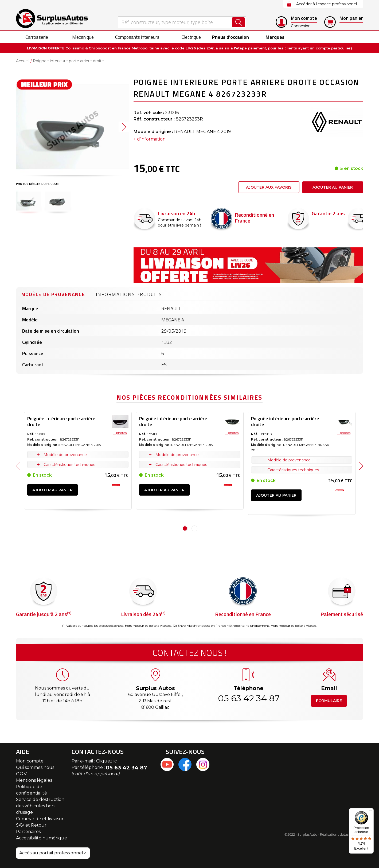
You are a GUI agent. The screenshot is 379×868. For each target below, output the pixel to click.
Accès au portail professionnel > (53, 853)
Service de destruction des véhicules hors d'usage (40, 806)
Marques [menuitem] (273, 37)
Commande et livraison (40, 819)
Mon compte (30, 761)
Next (361, 466)
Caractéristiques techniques (69, 465)
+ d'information (150, 139)
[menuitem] (32, 37)
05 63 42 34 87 (248, 698)
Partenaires (28, 832)
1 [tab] (185, 528)
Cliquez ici (107, 761)
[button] (124, 127)
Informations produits (129, 294)
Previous (18, 466)
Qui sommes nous (35, 767)
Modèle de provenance (53, 294)
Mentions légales (34, 780)
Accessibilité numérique (42, 838)
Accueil (23, 61)
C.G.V (21, 774)
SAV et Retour (31, 825)
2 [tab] (194, 528)
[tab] (53, 294)
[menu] (190, 37)
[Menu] (370, 811)
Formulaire (329, 701)
